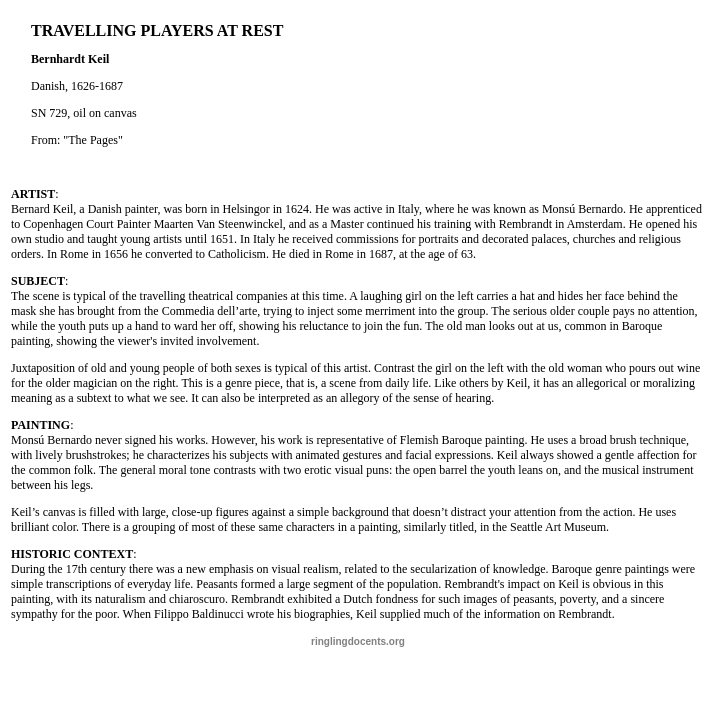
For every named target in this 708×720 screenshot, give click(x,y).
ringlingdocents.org (358, 641)
